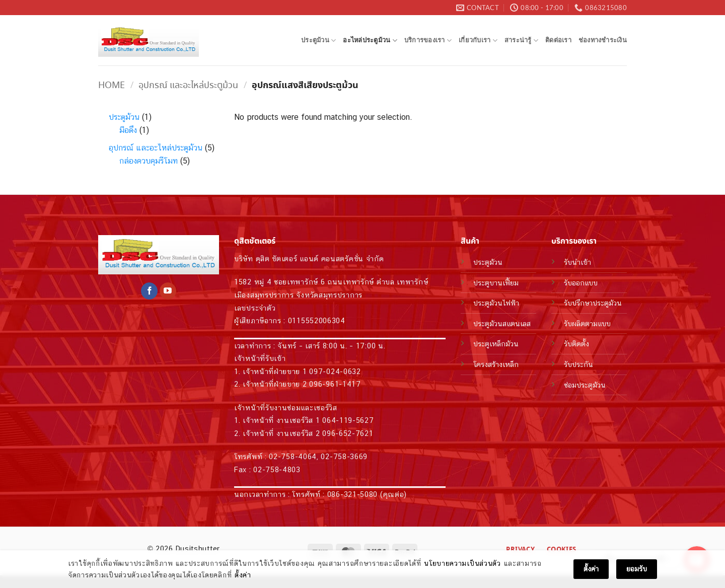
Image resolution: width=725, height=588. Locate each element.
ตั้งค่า (243, 575)
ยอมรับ (637, 569)
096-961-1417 (335, 384)
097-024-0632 (335, 371)
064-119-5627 (348, 420)
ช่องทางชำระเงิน (603, 40)
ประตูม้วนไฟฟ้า (496, 303)
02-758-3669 (344, 456)
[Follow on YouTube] (168, 291)
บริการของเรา (428, 41)
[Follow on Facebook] (149, 291)
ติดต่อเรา (558, 40)
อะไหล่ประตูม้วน (370, 41)
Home (112, 85)
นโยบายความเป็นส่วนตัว (462, 564)
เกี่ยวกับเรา (478, 41)
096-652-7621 (348, 433)
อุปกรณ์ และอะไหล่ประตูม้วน (188, 85)
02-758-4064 (293, 456)
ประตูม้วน (318, 41)
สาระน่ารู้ (521, 41)
